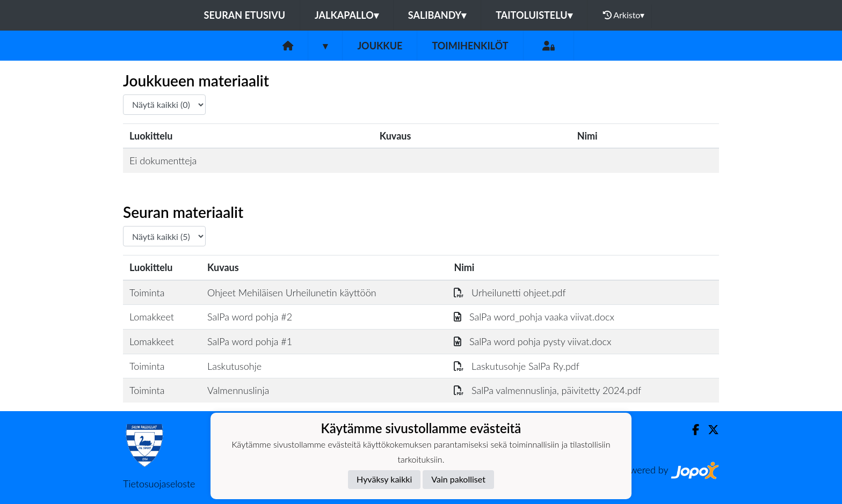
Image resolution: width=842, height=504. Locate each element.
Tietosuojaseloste (159, 484)
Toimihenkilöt (470, 46)
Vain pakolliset (458, 479)
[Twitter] (709, 430)
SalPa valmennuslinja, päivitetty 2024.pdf (547, 390)
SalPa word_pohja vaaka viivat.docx (534, 317)
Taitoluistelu (534, 15)
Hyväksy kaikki (384, 479)
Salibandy (437, 15)
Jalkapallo (347, 15)
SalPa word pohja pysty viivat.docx (532, 341)
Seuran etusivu (245, 15)
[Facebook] (691, 430)
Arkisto (624, 15)
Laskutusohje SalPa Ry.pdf (517, 366)
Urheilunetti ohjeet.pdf (510, 293)
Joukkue (380, 46)
